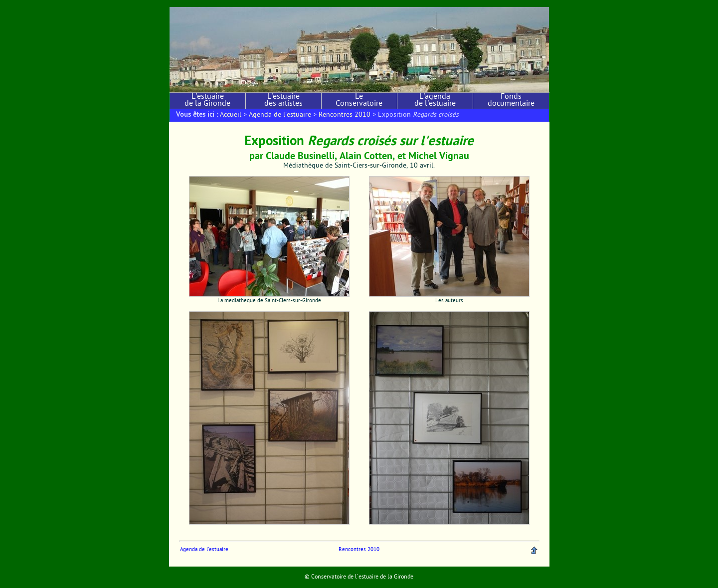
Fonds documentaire (511, 101)
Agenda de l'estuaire (280, 115)
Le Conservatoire (359, 101)
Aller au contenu (188, 3)
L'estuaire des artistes (283, 101)
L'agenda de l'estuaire (435, 101)
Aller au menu (224, 3)
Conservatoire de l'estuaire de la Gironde (362, 577)
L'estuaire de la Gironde (207, 101)
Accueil (231, 115)
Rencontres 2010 (345, 115)
